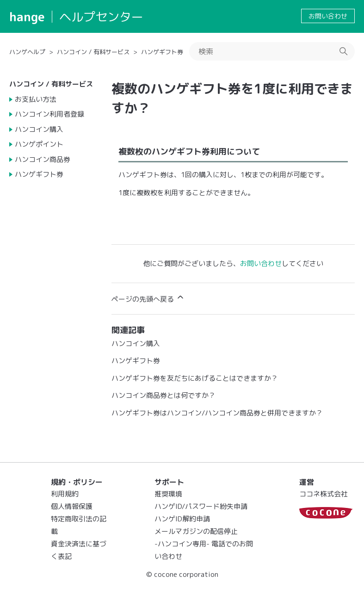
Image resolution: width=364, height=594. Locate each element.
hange (27, 17)
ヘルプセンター (101, 17)
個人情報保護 (72, 506)
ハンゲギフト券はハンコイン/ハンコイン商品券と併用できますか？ (217, 413)
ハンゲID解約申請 (182, 519)
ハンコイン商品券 (43, 159)
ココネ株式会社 (324, 494)
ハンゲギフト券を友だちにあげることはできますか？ (195, 378)
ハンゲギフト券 (162, 52)
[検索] (272, 51)
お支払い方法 (36, 99)
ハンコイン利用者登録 (49, 114)
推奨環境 (168, 494)
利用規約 (65, 494)
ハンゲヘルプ (27, 52)
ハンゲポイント (39, 144)
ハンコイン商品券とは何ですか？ (163, 395)
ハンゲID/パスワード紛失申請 (201, 506)
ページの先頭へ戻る (148, 298)
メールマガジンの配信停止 (196, 531)
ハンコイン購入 (39, 129)
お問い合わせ (328, 16)
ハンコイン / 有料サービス (93, 52)
